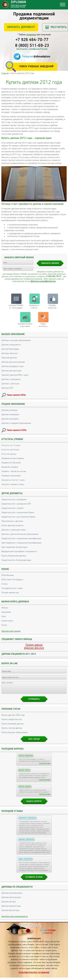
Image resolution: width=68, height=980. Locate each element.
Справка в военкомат (11, 476)
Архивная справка (10, 467)
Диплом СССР (7, 388)
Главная (5, 73)
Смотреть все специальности (15, 919)
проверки (31, 35)
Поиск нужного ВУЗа (16, 395)
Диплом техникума (10, 415)
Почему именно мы (10, 593)
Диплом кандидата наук (13, 366)
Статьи (4, 584)
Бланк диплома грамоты (13, 526)
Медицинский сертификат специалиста (19, 552)
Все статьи (34, 741)
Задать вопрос (34, 804)
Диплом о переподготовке (14, 530)
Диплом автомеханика (12, 895)
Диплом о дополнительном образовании (20, 534)
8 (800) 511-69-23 (32, 46)
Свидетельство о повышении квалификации (21, 539)
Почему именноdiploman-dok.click (34, 646)
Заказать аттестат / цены (13, 480)
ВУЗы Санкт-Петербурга (12, 580)
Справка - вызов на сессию (14, 471)
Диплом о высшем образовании (16, 340)
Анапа (4, 625)
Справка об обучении (11, 463)
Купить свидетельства (12, 722)
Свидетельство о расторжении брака (18, 517)
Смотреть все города (11, 631)
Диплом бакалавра (10, 349)
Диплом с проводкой (11, 379)
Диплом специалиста (11, 345)
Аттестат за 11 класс (11, 445)
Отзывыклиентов (52, 307)
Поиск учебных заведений (36, 67)
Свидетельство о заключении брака (18, 513)
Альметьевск (7, 621)
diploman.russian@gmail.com (43, 281)
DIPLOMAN (31, 928)
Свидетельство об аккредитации (16, 560)
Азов (4, 616)
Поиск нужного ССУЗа (17, 430)
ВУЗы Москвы (8, 575)
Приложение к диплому (12, 521)
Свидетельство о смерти (13, 508)
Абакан (5, 608)
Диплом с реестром (10, 384)
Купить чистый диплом (12, 731)
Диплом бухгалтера (10, 913)
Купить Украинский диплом (14, 556)
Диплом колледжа (10, 419)
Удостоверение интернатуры (14, 547)
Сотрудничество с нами (12, 588)
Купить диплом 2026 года (13, 718)
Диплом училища (9, 410)
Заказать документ (21, 27)
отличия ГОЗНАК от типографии (16, 307)
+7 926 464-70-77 (32, 40)
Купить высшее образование (15, 735)
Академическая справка (13, 458)
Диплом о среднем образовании (16, 423)
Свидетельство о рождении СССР (16, 504)
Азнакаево (6, 612)
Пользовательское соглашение (34, 975)
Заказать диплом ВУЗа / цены (15, 375)
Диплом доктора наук (11, 371)
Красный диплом (9, 358)
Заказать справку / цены (13, 484)
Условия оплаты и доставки (25, 325)
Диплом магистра (10, 353)
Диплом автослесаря (11, 900)
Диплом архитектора (11, 908)
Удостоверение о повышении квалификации (21, 543)
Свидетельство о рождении (14, 500)
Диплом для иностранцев (13, 362)
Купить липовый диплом (12, 726)
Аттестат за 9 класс (10, 450)
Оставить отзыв (34, 880)
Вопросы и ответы (34, 307)
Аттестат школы (9, 454)
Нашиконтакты (43, 325)
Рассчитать (59, 27)
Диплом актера (9, 904)
